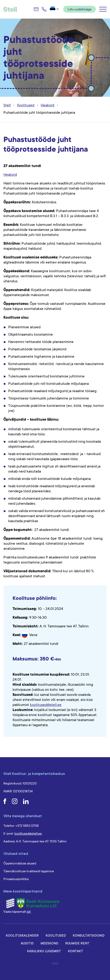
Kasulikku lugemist (44, 951)
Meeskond (49, 943)
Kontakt (76, 951)
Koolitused (56, 935)
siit (29, 912)
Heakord (10, 175)
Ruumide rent (77, 943)
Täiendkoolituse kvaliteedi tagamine (29, 871)
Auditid (27, 943)
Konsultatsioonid (89, 935)
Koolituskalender (22, 935)
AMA (55, 963)
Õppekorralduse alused (20, 863)
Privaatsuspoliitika (16, 879)
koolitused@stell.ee (46, 705)
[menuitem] (55, 9)
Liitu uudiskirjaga (79, 9)
